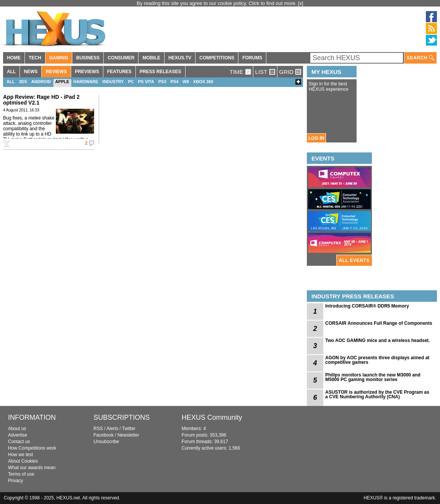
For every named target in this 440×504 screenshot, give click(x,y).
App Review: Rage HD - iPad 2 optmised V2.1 (41, 100)
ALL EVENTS (354, 260)
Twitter (129, 429)
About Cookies (23, 461)
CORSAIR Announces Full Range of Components (379, 323)
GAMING (59, 58)
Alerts (112, 429)
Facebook (103, 435)
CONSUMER (121, 58)
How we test (20, 455)
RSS (98, 429)
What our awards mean (32, 468)
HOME (14, 58)
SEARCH (420, 58)
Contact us (19, 442)
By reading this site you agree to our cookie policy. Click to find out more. (217, 3)
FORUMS (252, 58)
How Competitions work (32, 448)
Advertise (18, 435)
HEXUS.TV (180, 58)
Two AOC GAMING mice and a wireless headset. (377, 340)
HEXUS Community (212, 417)
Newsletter (128, 435)
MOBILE (151, 58)
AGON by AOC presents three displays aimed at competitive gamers (377, 360)
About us (17, 429)
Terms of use (21, 474)
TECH (35, 58)
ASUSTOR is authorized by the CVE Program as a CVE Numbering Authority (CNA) (377, 394)
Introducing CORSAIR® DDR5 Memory (367, 306)
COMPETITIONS (217, 58)
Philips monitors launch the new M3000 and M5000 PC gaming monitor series (373, 377)
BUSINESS (88, 58)
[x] (301, 3)
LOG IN (316, 138)
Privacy (15, 481)
